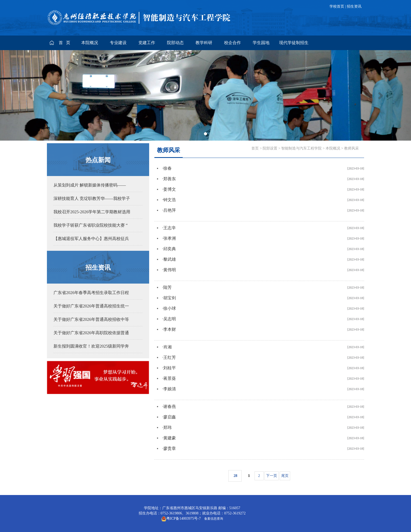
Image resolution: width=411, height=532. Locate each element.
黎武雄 (170, 259)
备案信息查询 (213, 519)
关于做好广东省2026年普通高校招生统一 (91, 306)
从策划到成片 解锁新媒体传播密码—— (90, 185)
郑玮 (167, 427)
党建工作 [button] (147, 43)
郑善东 (170, 179)
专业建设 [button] (118, 43)
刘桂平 (170, 368)
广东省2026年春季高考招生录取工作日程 (91, 293)
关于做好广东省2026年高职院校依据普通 (91, 333)
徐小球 (170, 308)
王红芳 (170, 357)
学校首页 (337, 6)
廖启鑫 (170, 417)
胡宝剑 (170, 298)
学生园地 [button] (261, 43)
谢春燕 (170, 406)
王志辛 (170, 228)
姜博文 (170, 189)
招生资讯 (354, 6)
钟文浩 (170, 200)
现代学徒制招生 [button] (294, 43)
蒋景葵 (170, 378)
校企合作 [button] (232, 43)
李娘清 (170, 389)
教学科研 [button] (204, 43)
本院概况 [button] (90, 43)
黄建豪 (170, 438)
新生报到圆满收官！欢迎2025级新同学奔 (91, 346)
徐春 (167, 168)
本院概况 (333, 148)
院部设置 (270, 148)
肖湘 (167, 347)
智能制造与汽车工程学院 (301, 148)
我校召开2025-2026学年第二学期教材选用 (92, 212)
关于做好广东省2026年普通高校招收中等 (91, 319)
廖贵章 (170, 448)
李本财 (170, 329)
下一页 (272, 476)
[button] (31, 95)
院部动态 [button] (175, 43)
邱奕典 (170, 249)
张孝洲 (170, 238)
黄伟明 (170, 270)
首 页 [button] (65, 43)
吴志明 (170, 319)
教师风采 (351, 148)
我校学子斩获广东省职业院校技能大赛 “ (91, 225)
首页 (255, 148)
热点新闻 (98, 160)
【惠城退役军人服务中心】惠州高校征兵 (91, 239)
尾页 (285, 476)
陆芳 (167, 287)
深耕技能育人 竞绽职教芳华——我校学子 (92, 198)
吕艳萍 (170, 210)
